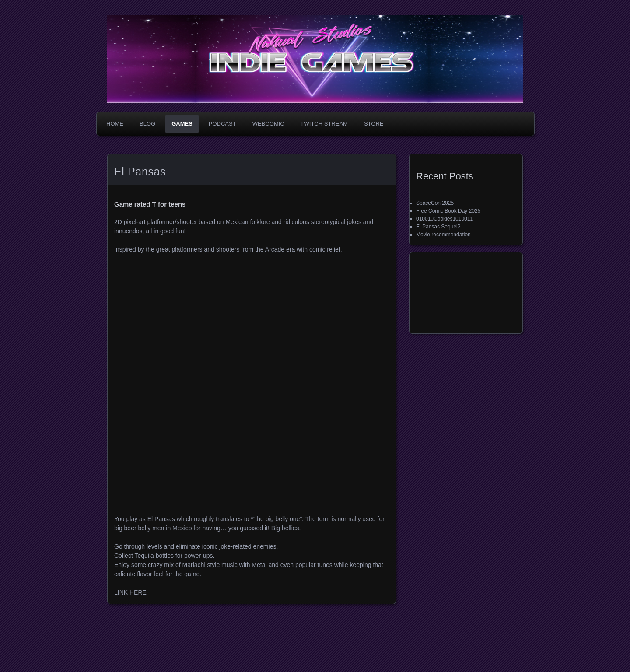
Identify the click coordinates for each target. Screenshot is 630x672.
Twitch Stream (324, 124)
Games (182, 124)
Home (115, 124)
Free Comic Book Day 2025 (448, 211)
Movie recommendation (443, 234)
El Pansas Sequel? (438, 227)
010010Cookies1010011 (444, 219)
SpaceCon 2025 (435, 203)
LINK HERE (130, 592)
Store (374, 124)
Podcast (222, 124)
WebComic (268, 124)
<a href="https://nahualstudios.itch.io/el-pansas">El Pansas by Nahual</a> (235, 466)
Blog (147, 124)
